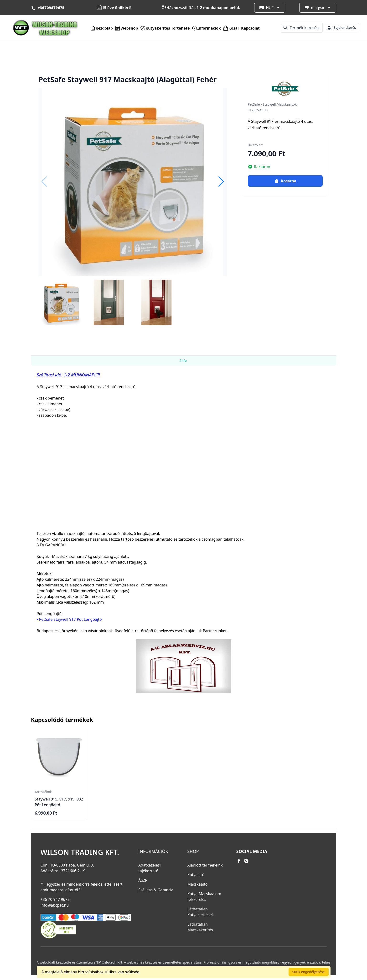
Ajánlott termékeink (205, 865)
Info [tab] (183, 361)
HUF (270, 8)
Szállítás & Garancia (156, 890)
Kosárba (285, 181)
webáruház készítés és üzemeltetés (154, 962)
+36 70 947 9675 (55, 899)
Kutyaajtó (196, 875)
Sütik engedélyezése (309, 972)
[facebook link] (239, 861)
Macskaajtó (197, 884)
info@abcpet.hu (55, 905)
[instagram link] (246, 861)
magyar (318, 8)
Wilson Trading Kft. (80, 852)
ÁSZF (143, 880)
